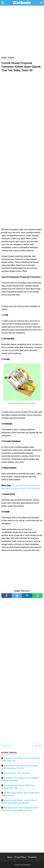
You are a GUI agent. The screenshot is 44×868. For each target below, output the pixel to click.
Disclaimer (33, 857)
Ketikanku (27, 865)
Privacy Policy (20, 857)
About (10, 857)
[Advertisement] (22, 32)
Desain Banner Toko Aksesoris (17, 773)
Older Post (37, 746)
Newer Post (7, 746)
